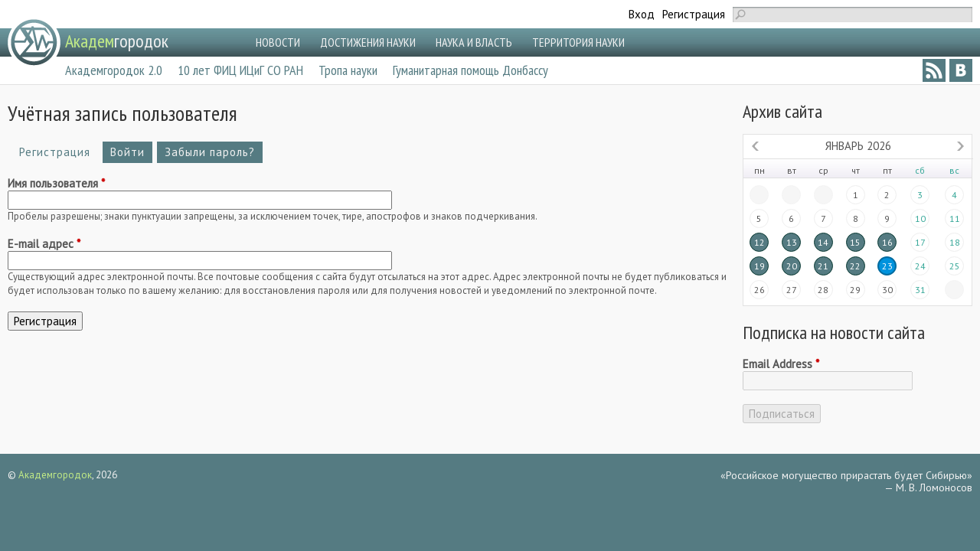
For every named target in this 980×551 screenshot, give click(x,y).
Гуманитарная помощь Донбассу (470, 70)
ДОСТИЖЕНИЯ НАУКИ (368, 42)
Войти (127, 152)
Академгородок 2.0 (114, 70)
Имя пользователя (56, 184)
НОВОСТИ (278, 42)
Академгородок (55, 475)
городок (117, 41)
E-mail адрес (44, 244)
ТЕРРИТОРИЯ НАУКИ (578, 42)
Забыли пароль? (210, 152)
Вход (642, 14)
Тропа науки (348, 70)
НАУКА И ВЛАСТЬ (474, 42)
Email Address (781, 364)
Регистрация (694, 14)
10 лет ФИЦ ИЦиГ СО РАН (240, 70)
